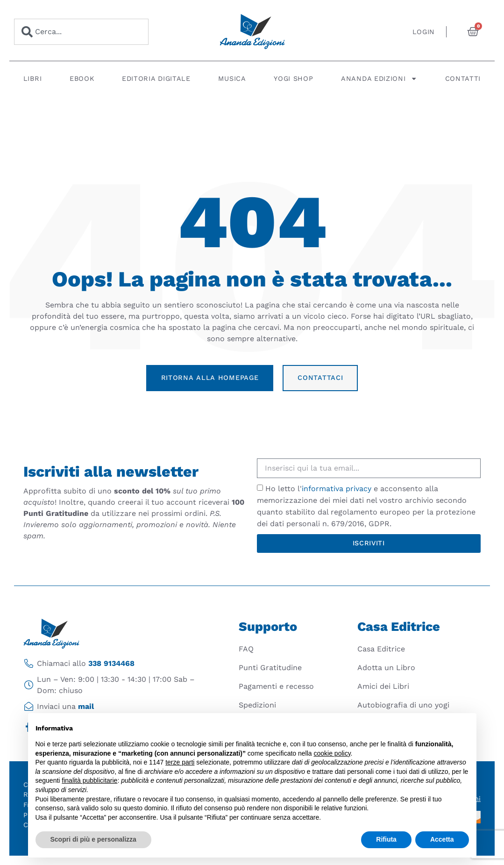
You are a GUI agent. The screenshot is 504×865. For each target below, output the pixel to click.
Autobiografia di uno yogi (403, 705)
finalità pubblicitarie (89, 780)
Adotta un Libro (386, 668)
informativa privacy (337, 489)
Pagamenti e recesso (276, 686)
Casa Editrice (381, 649)
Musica (232, 79)
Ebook (82, 79)
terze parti (180, 762)
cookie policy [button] (332, 753)
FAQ (246, 649)
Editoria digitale (156, 79)
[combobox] (81, 32)
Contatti (463, 79)
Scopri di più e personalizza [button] (93, 839)
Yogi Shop (293, 79)
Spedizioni (257, 705)
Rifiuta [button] (386, 839)
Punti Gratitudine (270, 668)
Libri (33, 79)
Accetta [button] (442, 839)
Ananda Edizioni (379, 79)
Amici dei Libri (383, 686)
